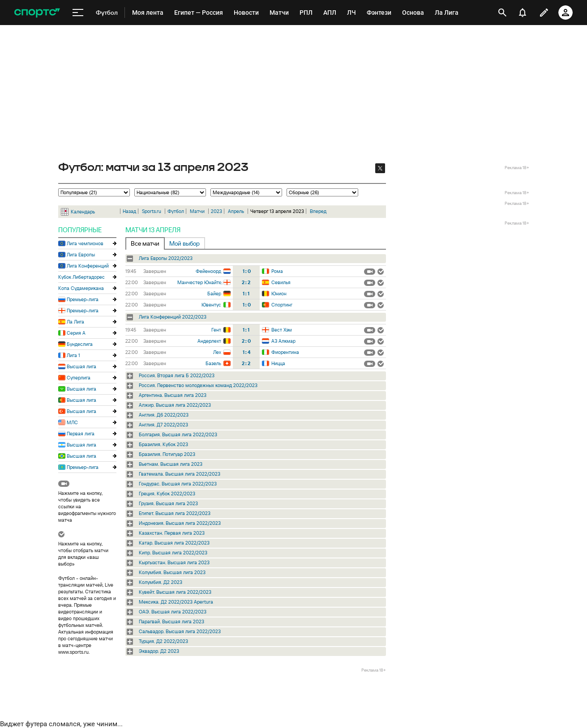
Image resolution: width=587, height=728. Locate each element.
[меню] (78, 13)
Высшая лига (81, 366)
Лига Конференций (88, 266)
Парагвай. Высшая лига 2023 (171, 622)
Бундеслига (80, 344)
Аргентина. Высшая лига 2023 (173, 395)
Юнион (279, 294)
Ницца (278, 363)
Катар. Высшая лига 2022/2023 (174, 543)
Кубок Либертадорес (81, 277)
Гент (216, 330)
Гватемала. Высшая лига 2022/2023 (180, 474)
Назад (129, 211)
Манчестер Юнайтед (200, 282)
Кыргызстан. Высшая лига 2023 (174, 562)
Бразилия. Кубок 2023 (163, 444)
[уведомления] (523, 13)
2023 (216, 211)
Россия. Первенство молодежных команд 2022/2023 (198, 385)
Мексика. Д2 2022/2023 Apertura (176, 602)
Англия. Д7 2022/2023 (163, 425)
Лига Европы (81, 255)
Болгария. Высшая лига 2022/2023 (178, 434)
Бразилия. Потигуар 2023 (167, 454)
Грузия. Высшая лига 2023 (168, 503)
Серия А (76, 333)
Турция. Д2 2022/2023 (163, 641)
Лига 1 (73, 355)
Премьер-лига (83, 299)
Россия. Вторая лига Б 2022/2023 (177, 375)
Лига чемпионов (85, 243)
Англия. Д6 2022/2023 (164, 415)
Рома (277, 271)
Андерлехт (209, 341)
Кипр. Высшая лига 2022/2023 (173, 553)
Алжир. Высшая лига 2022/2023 (175, 405)
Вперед (318, 211)
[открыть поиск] (502, 13)
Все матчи (145, 243)
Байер (214, 294)
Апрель (236, 211)
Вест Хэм (282, 330)
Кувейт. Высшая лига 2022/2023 (175, 592)
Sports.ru (152, 211)
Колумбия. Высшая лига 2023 (172, 572)
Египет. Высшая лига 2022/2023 (175, 513)
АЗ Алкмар (283, 341)
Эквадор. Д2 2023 (159, 651)
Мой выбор (184, 243)
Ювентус (211, 305)
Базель (213, 363)
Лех (217, 352)
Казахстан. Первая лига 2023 (172, 533)
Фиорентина (285, 352)
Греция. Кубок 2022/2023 (167, 494)
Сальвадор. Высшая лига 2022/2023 (180, 631)
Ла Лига (75, 322)
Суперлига (79, 378)
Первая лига (81, 434)
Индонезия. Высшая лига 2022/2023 (180, 523)
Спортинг (282, 305)
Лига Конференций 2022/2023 (173, 317)
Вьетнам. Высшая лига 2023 (171, 464)
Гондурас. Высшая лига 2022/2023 (178, 484)
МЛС (72, 422)
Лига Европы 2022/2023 (166, 258)
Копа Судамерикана (81, 288)
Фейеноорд (208, 271)
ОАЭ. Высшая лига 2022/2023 (173, 612)
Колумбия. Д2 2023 (161, 582)
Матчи (197, 211)
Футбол (176, 211)
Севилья (281, 282)
